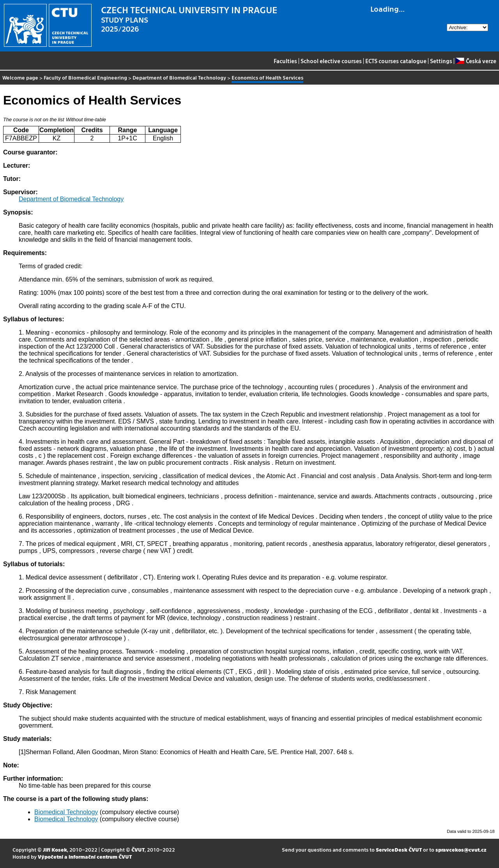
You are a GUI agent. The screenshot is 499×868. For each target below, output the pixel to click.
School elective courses (331, 61)
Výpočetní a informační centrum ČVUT (85, 856)
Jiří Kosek (55, 849)
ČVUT (138, 849)
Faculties (285, 61)
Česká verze (476, 61)
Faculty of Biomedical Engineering (85, 77)
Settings (441, 61)
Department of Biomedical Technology (179, 77)
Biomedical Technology (66, 812)
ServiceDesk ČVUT (399, 849)
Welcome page (20, 77)
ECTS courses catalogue (396, 61)
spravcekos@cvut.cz (461, 849)
